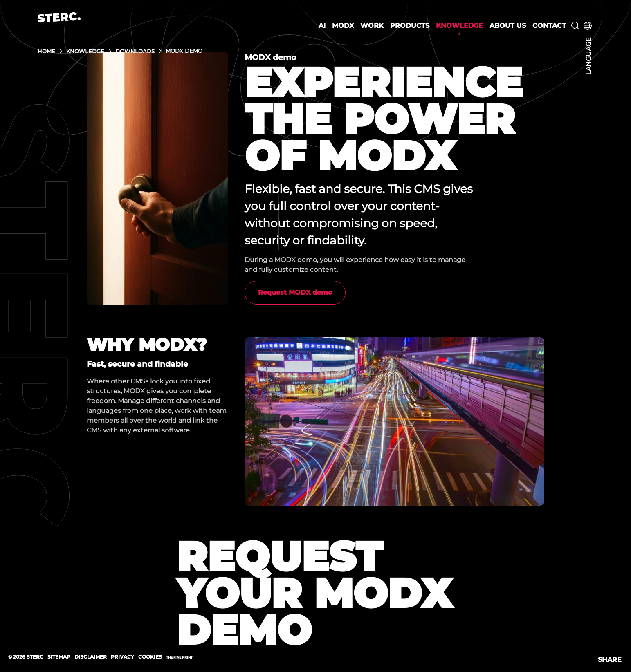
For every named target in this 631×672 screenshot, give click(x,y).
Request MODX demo (295, 292)
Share (610, 660)
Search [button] (575, 26)
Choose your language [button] (588, 26)
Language (588, 56)
